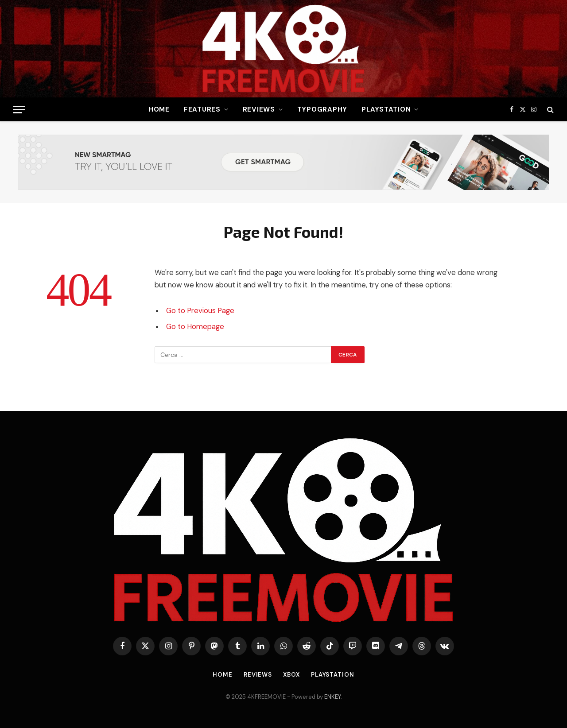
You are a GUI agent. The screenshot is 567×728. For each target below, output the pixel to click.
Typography (322, 109)
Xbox (291, 675)
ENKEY (332, 697)
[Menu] (19, 110)
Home (159, 109)
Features (202, 109)
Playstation (386, 109)
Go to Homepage (195, 327)
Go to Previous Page (200, 311)
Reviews (259, 109)
